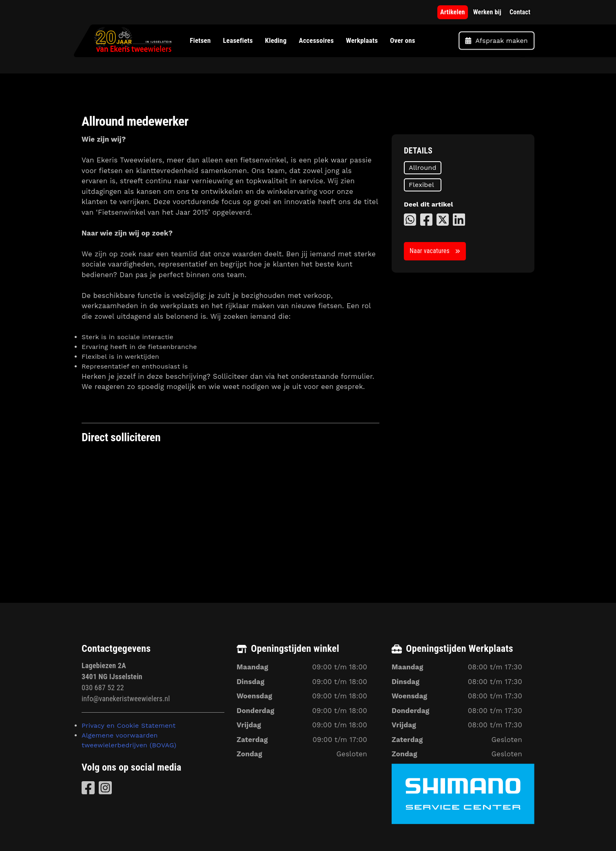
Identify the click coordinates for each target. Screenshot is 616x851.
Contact (520, 12)
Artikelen (453, 12)
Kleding (276, 40)
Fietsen (200, 40)
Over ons (403, 40)
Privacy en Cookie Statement (129, 725)
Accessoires (316, 40)
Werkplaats (362, 40)
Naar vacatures (430, 251)
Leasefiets (238, 40)
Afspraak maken (496, 41)
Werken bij (487, 12)
